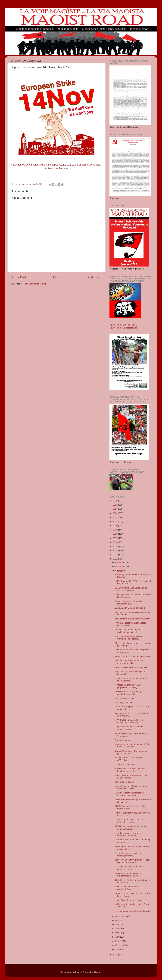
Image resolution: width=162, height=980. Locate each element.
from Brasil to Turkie (124, 782)
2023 (115, 513)
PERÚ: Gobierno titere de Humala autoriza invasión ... (131, 828)
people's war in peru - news (128, 900)
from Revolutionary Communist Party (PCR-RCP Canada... (132, 861)
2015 (115, 546)
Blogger (98, 972)
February (120, 945)
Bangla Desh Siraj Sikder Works (130, 608)
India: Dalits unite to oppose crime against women (131, 777)
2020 (115, 526)
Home (57, 277)
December (121, 562)
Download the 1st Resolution (123, 325)
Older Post (95, 277)
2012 (115, 559)
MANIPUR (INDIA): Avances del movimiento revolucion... (130, 721)
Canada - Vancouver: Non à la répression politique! (129, 821)
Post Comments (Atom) (35, 284)
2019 (115, 530)
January (119, 949)
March (119, 941)
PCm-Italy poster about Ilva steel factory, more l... (130, 624)
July (118, 924)
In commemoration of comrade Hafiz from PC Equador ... (132, 745)
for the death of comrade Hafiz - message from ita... (130, 854)
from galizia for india (124, 698)
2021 (115, 521)
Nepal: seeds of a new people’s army (132, 656)
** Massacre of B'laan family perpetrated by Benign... (128, 686)
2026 (115, 501)
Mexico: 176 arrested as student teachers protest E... (130, 770)
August (119, 920)
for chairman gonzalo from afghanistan (133, 911)
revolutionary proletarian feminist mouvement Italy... (130, 662)
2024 (115, 509)
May (118, 933)
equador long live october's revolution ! (133, 619)
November (121, 567)
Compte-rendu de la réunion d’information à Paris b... (128, 875)
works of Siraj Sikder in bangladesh (132, 667)
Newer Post (18, 277)
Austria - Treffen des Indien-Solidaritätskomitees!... (128, 631)
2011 (115, 955)
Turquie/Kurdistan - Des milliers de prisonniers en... (131, 752)
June (118, 929)
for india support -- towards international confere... (128, 834)
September (121, 916)
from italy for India (123, 702)
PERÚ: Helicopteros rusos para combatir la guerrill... (130, 693)
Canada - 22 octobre (125, 764)
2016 (115, 542)
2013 (115, 555)
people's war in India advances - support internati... (130, 728)
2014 (115, 550)
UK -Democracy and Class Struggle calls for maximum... (132, 589)
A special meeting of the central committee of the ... (130, 868)
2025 (115, 505)
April (118, 937)
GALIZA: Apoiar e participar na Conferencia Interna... (129, 794)
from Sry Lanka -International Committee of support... (129, 638)
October (119, 571)
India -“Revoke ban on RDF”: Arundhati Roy (129, 888)
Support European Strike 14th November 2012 (129, 603)
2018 (115, 534)
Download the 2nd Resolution (123, 328)
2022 (115, 517)
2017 (115, 538)
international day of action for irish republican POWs (131, 787)
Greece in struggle (124, 740)
